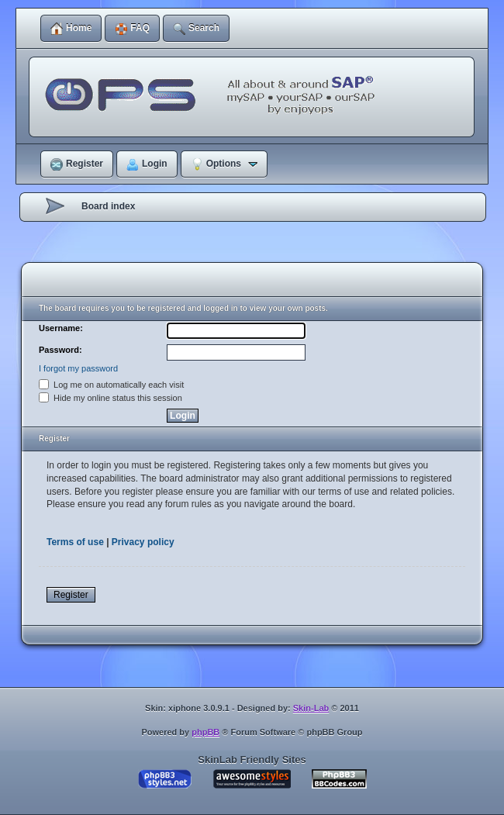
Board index (108, 206)
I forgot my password (78, 368)
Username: (61, 328)
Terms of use (75, 542)
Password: (60, 350)
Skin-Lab (311, 708)
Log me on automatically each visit (111, 385)
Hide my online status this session (110, 398)
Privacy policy (143, 542)
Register (71, 595)
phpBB (205, 732)
